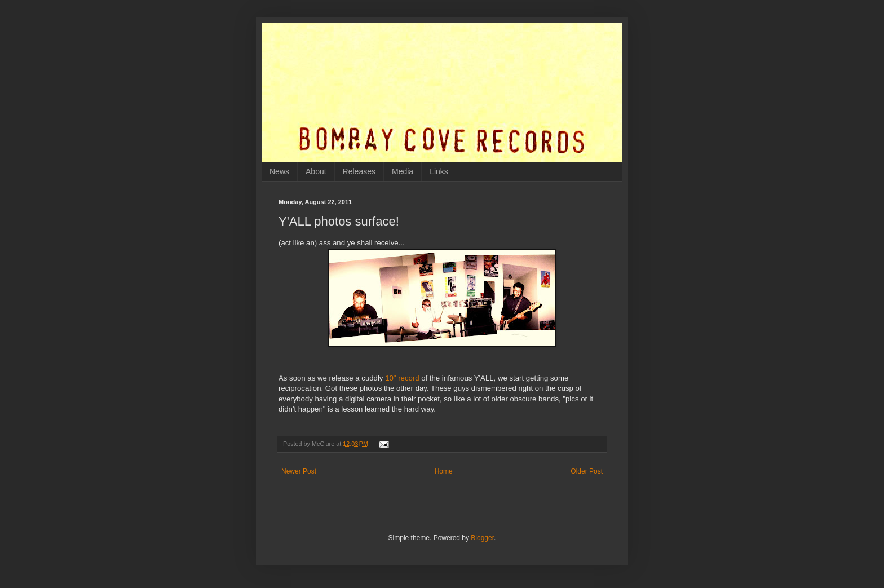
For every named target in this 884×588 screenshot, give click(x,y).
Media (403, 171)
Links (439, 171)
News (279, 171)
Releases (359, 171)
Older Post (587, 471)
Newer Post (299, 471)
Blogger (482, 538)
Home (444, 471)
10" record (402, 378)
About (316, 171)
